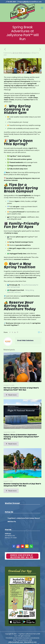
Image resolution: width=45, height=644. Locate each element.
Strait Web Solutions (22, 53)
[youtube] (22, 546)
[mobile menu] (42, 8)
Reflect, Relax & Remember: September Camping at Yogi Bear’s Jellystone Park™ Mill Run (21, 437)
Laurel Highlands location (30, 296)
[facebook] (14, 546)
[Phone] (31, 546)
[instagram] (18, 546)
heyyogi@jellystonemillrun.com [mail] (30, 2)
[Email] (27, 546)
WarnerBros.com (30, 642)
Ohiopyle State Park (17, 290)
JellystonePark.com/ (16, 642)
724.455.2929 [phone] (11, 2)
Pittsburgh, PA (15, 285)
